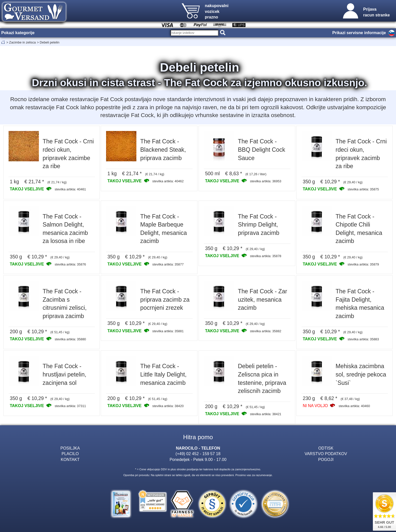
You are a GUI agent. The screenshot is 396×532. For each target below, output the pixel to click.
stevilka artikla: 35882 (266, 331)
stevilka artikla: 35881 (168, 331)
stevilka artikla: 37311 (70, 406)
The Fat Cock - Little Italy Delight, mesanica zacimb (163, 374)
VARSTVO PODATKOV (326, 454)
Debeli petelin (49, 42)
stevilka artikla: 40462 (168, 181)
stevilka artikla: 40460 (354, 406)
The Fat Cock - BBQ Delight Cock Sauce (262, 150)
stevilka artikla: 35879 (363, 264)
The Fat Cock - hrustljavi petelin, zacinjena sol (65, 374)
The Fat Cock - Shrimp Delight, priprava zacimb (259, 225)
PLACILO (70, 454)
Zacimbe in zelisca (22, 42)
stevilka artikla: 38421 (266, 414)
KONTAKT (70, 459)
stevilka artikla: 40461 (70, 189)
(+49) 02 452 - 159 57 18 (198, 454)
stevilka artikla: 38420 (168, 406)
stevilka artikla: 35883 (363, 339)
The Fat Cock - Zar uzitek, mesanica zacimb (263, 300)
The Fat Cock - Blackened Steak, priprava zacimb (163, 150)
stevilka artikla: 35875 (363, 189)
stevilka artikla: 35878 (266, 256)
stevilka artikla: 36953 (266, 181)
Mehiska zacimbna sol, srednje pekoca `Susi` (361, 374)
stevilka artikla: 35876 (70, 264)
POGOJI (326, 459)
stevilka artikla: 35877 (168, 264)
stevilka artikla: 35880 (70, 339)
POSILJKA (70, 448)
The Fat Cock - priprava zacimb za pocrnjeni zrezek (165, 300)
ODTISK (326, 448)
